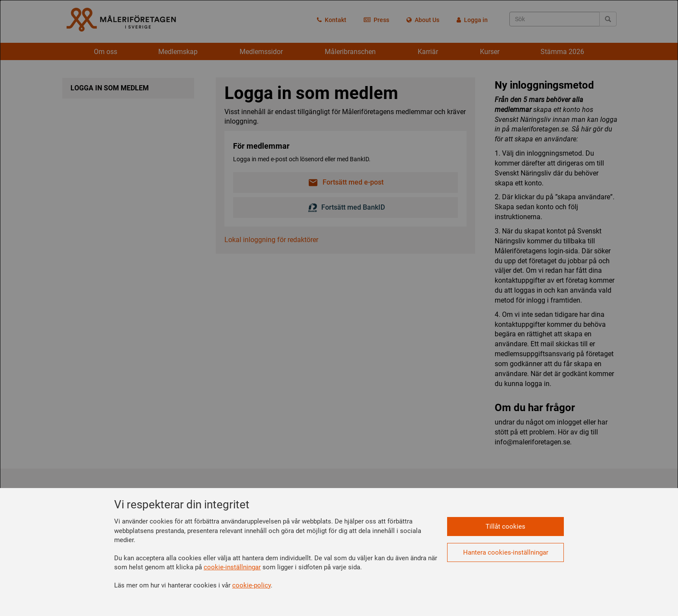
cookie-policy (251, 585)
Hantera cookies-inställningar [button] (506, 552)
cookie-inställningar (232, 567)
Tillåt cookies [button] (505, 527)
